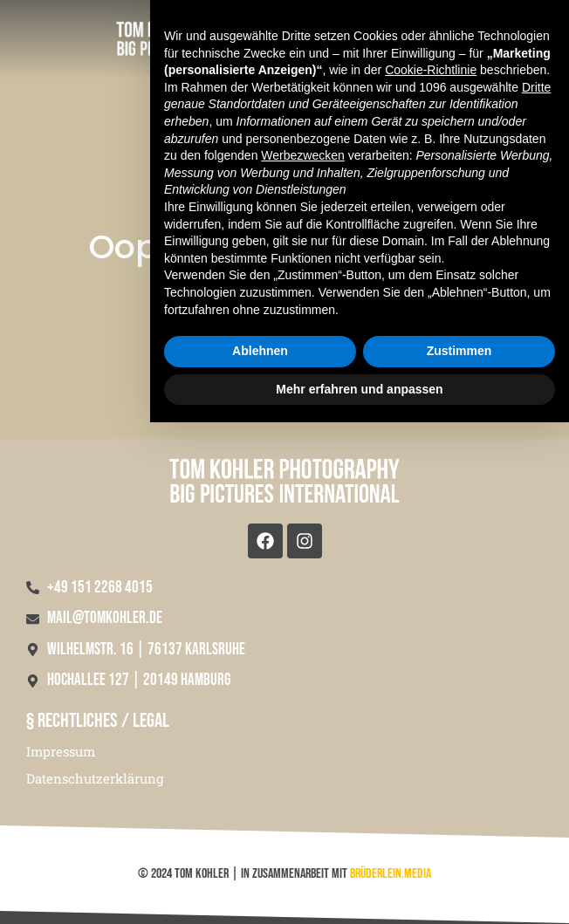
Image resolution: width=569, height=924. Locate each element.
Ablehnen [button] (260, 852)
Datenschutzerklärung (95, 778)
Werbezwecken (302, 657)
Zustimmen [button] (459, 852)
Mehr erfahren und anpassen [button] (359, 890)
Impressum (61, 751)
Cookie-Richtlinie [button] (431, 572)
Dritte (536, 589)
